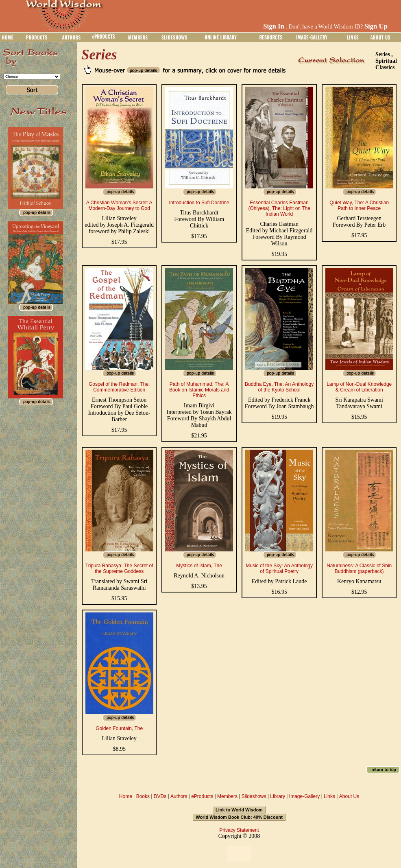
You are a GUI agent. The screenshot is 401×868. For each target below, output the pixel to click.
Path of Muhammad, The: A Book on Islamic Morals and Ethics (199, 390)
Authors (179, 796)
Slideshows (254, 796)
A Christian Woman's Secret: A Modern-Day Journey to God (119, 206)
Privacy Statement (239, 830)
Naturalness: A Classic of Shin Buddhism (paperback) (359, 568)
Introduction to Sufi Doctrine (199, 203)
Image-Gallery (304, 796)
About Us (349, 796)
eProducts (202, 796)
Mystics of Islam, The (199, 566)
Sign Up (376, 26)
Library (278, 796)
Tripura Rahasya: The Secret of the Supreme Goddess (119, 568)
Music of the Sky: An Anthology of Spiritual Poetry (279, 568)
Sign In (274, 26)
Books (143, 796)
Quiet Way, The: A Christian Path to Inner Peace (359, 206)
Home (126, 796)
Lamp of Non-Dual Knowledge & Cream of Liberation (359, 387)
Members (227, 796)
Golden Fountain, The (119, 728)
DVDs (160, 796)
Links (329, 796)
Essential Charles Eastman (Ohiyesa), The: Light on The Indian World (279, 208)
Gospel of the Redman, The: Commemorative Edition (119, 387)
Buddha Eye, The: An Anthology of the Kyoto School (279, 387)
